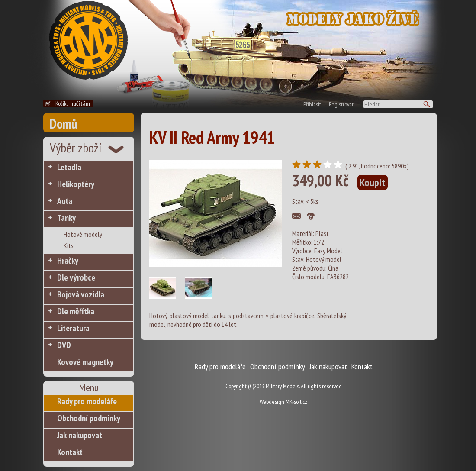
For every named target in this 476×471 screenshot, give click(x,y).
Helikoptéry (76, 184)
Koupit (373, 182)
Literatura (73, 328)
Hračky (68, 261)
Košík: (74, 103)
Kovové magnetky (85, 362)
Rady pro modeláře (87, 401)
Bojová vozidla (81, 294)
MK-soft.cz (296, 402)
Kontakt (70, 452)
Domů (63, 124)
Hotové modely (83, 234)
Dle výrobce (76, 277)
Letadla (69, 167)
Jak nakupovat (80, 435)
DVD (64, 345)
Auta (65, 201)
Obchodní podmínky (89, 418)
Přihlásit (312, 104)
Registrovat (341, 104)
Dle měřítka (76, 311)
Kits (69, 245)
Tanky (66, 218)
